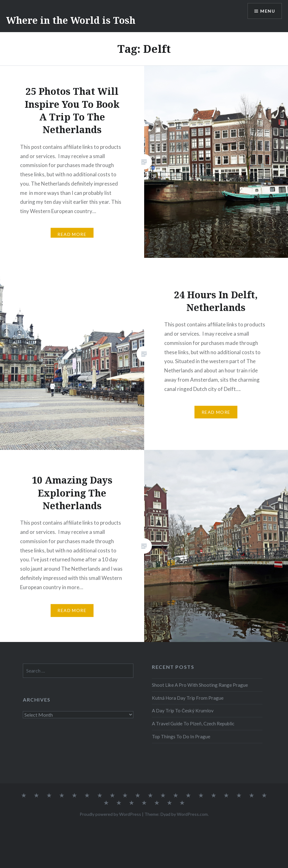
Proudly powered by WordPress (110, 814)
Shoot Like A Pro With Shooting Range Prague (200, 685)
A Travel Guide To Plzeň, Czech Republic (193, 723)
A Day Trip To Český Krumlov (183, 711)
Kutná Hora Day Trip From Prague (188, 698)
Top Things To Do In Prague (181, 736)
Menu (268, 11)
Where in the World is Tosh (71, 20)
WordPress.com (192, 814)
